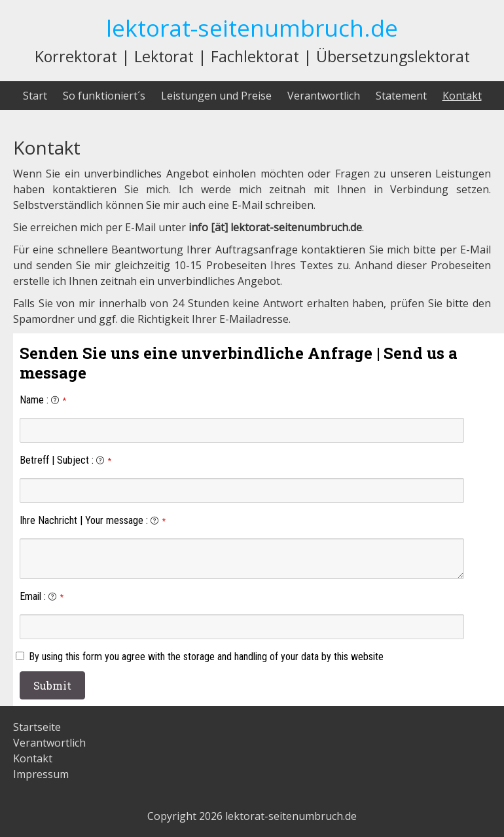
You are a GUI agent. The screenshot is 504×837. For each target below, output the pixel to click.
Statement (401, 96)
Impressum (41, 774)
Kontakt (462, 96)
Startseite (37, 727)
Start (35, 96)
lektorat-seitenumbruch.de (252, 28)
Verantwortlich (324, 96)
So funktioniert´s (104, 96)
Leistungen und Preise (216, 96)
